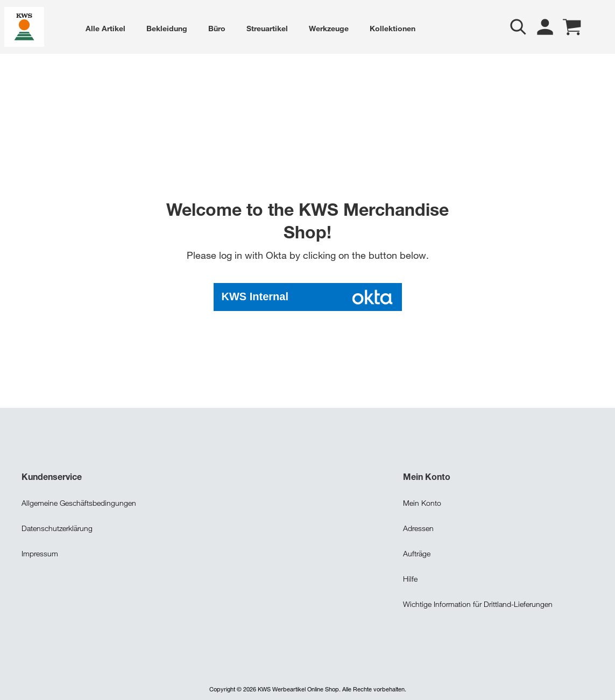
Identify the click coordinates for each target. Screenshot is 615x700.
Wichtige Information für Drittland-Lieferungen (478, 603)
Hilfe (410, 578)
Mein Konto (422, 502)
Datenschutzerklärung (57, 527)
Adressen (418, 527)
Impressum (40, 552)
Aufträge (417, 552)
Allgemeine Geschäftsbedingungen (79, 502)
